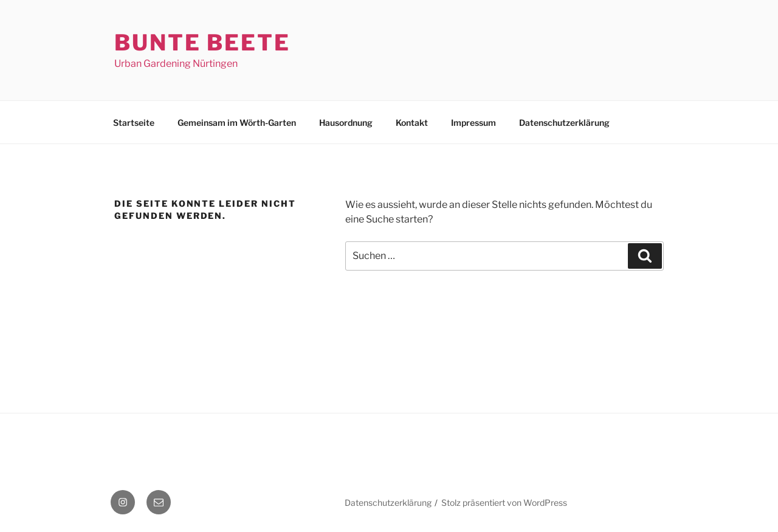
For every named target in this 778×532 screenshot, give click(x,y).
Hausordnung (346, 123)
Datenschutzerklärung (564, 123)
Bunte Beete (202, 43)
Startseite (134, 123)
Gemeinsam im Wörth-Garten (237, 123)
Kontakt (412, 123)
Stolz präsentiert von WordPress (504, 503)
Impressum (473, 123)
